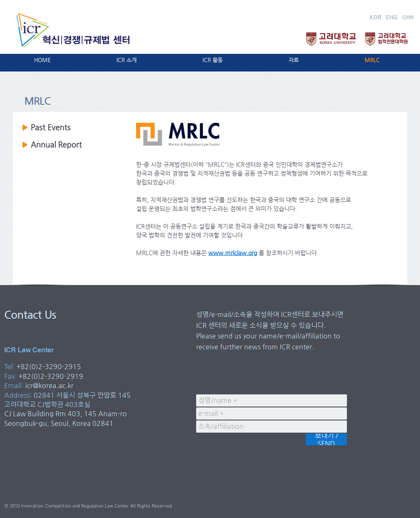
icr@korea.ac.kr (49, 385)
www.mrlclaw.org (233, 253)
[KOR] (375, 17)
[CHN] (408, 17)
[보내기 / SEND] (326, 439)
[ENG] (391, 17)
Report (69, 144)
